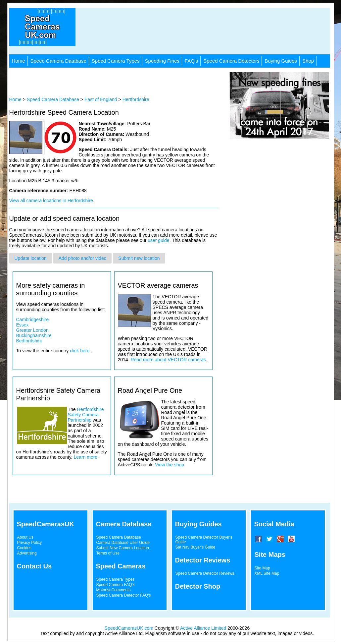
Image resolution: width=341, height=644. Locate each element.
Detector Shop (198, 586)
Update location (31, 258)
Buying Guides (281, 61)
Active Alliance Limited (203, 628)
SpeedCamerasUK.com (129, 628)
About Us (25, 537)
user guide (158, 240)
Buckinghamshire (34, 335)
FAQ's (191, 61)
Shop (308, 61)
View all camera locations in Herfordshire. (52, 201)
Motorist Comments (114, 590)
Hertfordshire (136, 99)
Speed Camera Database (58, 61)
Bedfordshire (29, 341)
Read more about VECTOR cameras (168, 360)
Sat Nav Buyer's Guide (195, 547)
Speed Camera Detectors (231, 61)
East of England (101, 99)
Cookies (24, 548)
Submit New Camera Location (123, 548)
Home (19, 61)
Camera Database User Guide (123, 543)
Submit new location (139, 258)
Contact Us (34, 566)
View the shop (170, 465)
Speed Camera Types (116, 61)
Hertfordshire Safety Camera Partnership (86, 415)
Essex (23, 325)
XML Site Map (267, 573)
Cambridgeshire (33, 320)
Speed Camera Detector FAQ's (124, 595)
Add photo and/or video (83, 258)
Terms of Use (108, 553)
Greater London (32, 330)
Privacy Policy (30, 543)
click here (80, 351)
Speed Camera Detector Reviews (205, 573)
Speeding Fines (162, 61)
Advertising (27, 553)
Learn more (86, 457)
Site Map (262, 568)
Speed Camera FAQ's (116, 585)
